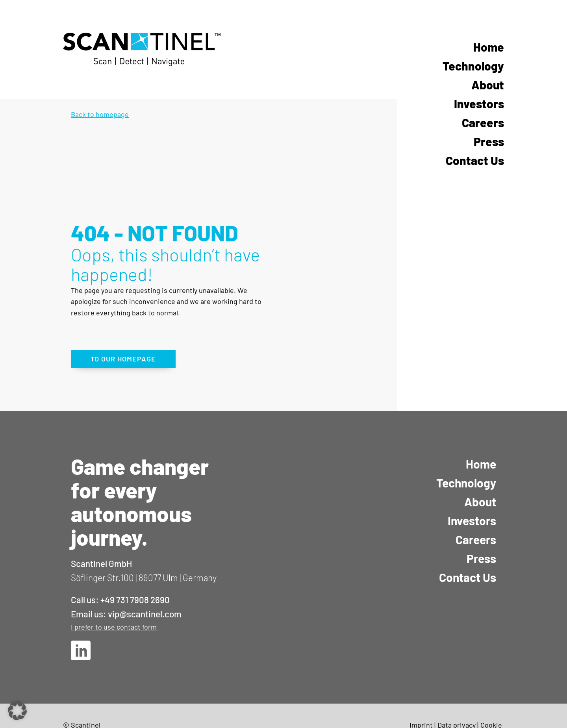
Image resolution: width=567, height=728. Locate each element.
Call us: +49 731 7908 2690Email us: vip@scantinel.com (126, 607)
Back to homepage (100, 114)
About (488, 85)
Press (489, 141)
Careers (483, 122)
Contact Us (475, 160)
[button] (17, 711)
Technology (473, 66)
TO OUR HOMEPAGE (123, 359)
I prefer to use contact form (114, 627)
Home (489, 47)
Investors (479, 104)
